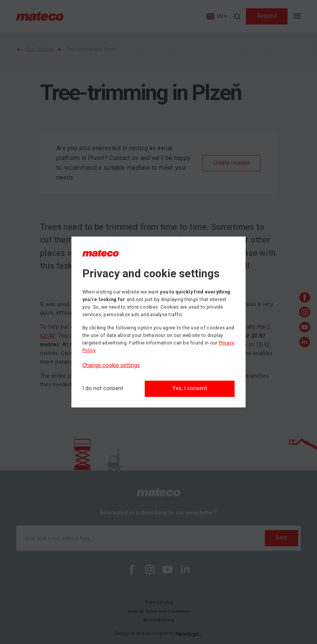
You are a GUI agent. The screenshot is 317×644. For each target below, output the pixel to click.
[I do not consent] (103, 389)
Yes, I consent (190, 388)
